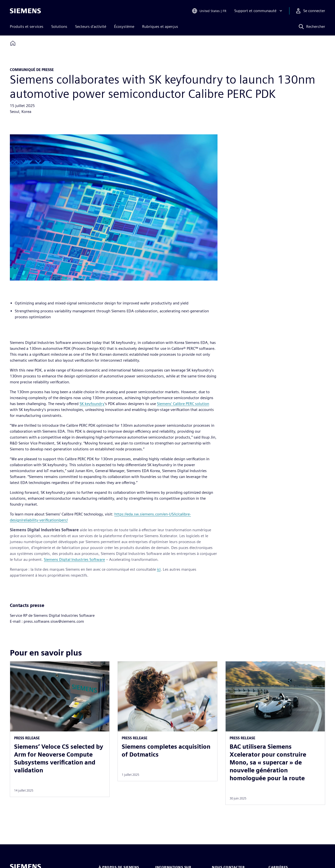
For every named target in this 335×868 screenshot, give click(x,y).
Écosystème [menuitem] (124, 27)
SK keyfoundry (92, 404)
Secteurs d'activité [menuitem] (91, 27)
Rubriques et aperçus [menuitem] (160, 27)
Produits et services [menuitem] (27, 27)
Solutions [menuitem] (59, 27)
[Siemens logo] (25, 11)
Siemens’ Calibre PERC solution (183, 404)
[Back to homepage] (13, 43)
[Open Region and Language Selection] (209, 11)
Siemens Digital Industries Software (74, 559)
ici (159, 569)
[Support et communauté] (259, 11)
